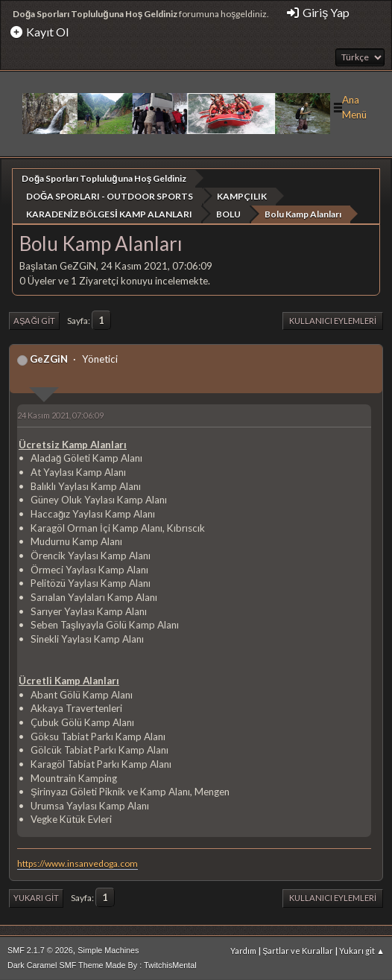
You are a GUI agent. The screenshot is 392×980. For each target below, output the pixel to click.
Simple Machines (108, 949)
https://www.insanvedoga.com (78, 863)
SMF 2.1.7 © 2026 (40, 949)
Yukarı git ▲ (362, 950)
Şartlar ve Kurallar (298, 950)
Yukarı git (36, 897)
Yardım (243, 950)
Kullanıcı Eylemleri (333, 320)
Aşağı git (34, 320)
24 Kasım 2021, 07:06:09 (60, 414)
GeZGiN (49, 358)
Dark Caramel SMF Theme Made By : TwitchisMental (102, 964)
